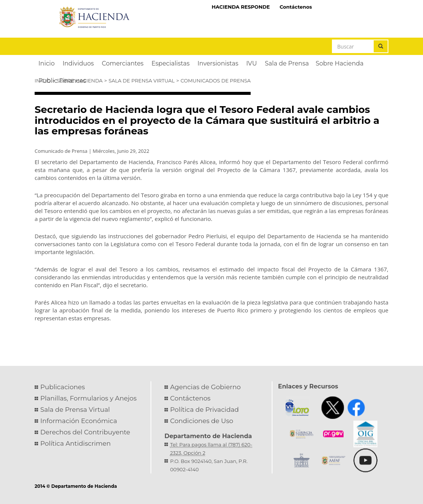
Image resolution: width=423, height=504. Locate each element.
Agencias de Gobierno (205, 387)
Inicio (43, 81)
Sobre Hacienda (79, 81)
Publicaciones (63, 387)
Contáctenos (296, 7)
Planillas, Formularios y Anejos (88, 398)
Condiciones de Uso (202, 421)
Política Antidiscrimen (75, 443)
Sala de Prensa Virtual (142, 81)
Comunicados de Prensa (216, 81)
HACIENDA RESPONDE (241, 7)
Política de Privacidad (205, 410)
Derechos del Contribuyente (85, 432)
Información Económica (79, 421)
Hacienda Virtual (353, 6)
